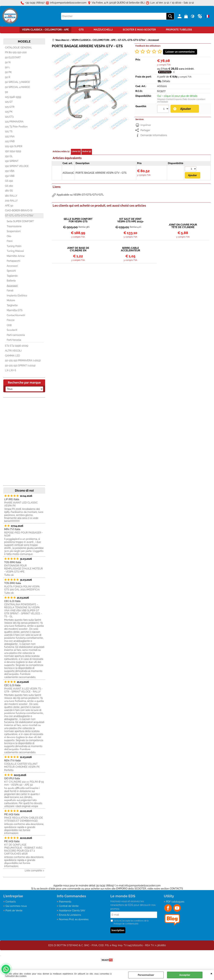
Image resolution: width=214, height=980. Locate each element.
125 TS (9, 131)
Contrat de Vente (69, 906)
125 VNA (10, 136)
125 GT (9, 102)
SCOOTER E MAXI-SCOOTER (139, 30)
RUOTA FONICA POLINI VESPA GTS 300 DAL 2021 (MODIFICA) (22, 588)
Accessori (12, 266)
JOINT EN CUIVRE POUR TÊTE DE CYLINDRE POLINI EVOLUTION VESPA (183, 226)
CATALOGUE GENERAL (19, 48)
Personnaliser (146, 975)
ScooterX (12, 330)
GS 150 (9, 181)
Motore (11, 300)
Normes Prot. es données (74, 919)
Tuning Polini (14, 246)
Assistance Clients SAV (72, 911)
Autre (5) (87, 151)
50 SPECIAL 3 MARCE (17, 82)
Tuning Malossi (15, 251)
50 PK (8, 72)
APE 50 (9, 206)
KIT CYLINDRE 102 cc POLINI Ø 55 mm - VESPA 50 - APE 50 (24, 783)
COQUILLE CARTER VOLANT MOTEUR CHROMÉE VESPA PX (22, 765)
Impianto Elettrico (17, 296)
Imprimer (146, 125)
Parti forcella (14, 340)
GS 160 (9, 186)
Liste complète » (35, 870)
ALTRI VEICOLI (13, 351)
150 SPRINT (12, 161)
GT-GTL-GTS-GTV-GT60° (19, 215)
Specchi (11, 271)
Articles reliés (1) (61, 151)
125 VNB (10, 141)
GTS (81, 30)
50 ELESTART (13, 57)
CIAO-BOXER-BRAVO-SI (19, 210)
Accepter (185, 975)
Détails (166, 81)
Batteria (11, 281)
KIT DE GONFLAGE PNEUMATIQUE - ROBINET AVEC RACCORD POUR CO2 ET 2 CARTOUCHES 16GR (23, 849)
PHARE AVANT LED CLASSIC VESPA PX (21, 504)
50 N (8, 62)
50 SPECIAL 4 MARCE (17, 87)
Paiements (65, 902)
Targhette (12, 305)
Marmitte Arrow (16, 256)
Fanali (10, 291)
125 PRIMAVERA (14, 122)
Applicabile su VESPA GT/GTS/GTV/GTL (80, 195)
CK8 (9, 325)
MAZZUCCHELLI (103, 30)
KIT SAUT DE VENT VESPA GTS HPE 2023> (130, 220)
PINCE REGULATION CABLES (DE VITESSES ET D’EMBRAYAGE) (24, 819)
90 (7, 92)
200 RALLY (11, 201)
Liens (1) (76, 151)
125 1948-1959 (13, 97)
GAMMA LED (13, 356)
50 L (8, 67)
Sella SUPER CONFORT (20, 221)
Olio (9, 236)
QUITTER (211, 973)
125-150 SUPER (14, 146)
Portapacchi (13, 261)
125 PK (9, 112)
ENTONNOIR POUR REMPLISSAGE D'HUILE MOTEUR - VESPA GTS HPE (23, 569)
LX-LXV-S (11, 370)
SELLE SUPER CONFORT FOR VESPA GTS (78, 220)
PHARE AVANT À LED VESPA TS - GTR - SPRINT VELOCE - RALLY (23, 690)
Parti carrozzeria (16, 335)
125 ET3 (9, 117)
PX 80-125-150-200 (16, 52)
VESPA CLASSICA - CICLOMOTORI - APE (45, 30)
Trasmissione (14, 226)
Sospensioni (14, 231)
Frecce (11, 320)
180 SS (9, 191)
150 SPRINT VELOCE (17, 166)
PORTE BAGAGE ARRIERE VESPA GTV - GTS (101, 173)
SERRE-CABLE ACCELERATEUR (130, 249)
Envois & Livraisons (70, 915)
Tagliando (12, 276)
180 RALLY (11, 196)
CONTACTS (176, 889)
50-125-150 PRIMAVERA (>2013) (23, 360)
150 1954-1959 (13, 151)
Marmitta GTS (15, 310)
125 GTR (10, 107)
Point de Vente (14, 911)
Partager (145, 130)
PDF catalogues (175, 902)
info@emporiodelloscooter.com (143, 886)
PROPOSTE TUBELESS (179, 30)
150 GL (9, 156)
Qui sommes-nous (16, 906)
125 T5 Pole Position (16, 127)
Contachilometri (16, 315)
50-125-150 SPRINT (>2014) (20, 366)
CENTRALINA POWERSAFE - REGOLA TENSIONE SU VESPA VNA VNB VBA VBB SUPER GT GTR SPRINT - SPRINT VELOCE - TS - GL (23, 610)
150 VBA (10, 171)
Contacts (11, 902)
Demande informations (154, 135)
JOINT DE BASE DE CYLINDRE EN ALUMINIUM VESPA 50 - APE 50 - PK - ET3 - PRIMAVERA (78, 249)
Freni (10, 241)
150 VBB (10, 176)
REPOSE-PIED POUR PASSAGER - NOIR (23, 534)
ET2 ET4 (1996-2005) (17, 346)
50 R (8, 77)
